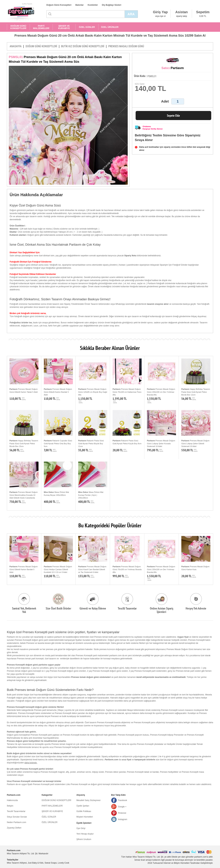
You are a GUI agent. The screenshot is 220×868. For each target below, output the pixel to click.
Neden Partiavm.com (16, 822)
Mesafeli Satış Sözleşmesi (88, 800)
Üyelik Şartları (83, 806)
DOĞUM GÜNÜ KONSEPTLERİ (18, 27)
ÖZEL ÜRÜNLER (110, 27)
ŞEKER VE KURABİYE (64, 27)
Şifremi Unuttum (84, 839)
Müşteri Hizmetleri (85, 817)
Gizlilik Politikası (84, 811)
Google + (122, 807)
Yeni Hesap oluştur (85, 834)
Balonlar (80, 5)
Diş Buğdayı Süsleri (112, 5)
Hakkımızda (12, 800)
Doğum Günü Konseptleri (59, 5)
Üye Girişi (81, 828)
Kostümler (93, 5)
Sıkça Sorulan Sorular (17, 817)
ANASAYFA (16, 46)
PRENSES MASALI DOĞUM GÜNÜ (126, 46)
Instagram (123, 819)
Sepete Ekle (173, 116)
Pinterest (122, 813)
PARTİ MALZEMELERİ (41, 27)
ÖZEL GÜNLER (87, 27)
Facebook (123, 800)
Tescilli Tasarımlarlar (16, 811)
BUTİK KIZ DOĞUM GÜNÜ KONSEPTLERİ (83, 46)
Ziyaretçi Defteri (14, 828)
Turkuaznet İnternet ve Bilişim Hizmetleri (171, 863)
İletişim (10, 806)
